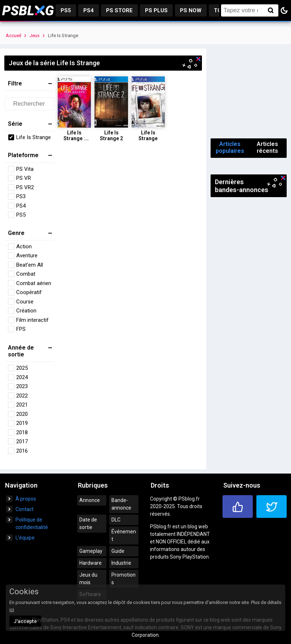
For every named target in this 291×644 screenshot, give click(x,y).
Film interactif (32, 320)
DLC (116, 520)
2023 (22, 386)
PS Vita (25, 169)
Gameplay (91, 551)
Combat (26, 274)
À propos (26, 499)
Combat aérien (34, 283)
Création (26, 311)
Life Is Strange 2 (111, 136)
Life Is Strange (34, 137)
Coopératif (29, 292)
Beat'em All (30, 265)
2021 (22, 405)
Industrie (121, 563)
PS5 (66, 10)
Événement (124, 535)
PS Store (119, 10)
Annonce (90, 500)
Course (25, 302)
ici (12, 610)
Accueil (14, 35)
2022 (22, 396)
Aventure (27, 256)
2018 (22, 432)
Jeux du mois (88, 579)
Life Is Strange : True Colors (74, 138)
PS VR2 (25, 187)
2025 (22, 368)
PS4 (89, 10)
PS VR (24, 178)
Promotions (124, 579)
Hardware (91, 563)
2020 (22, 414)
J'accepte (25, 621)
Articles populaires (230, 147)
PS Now (191, 10)
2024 (22, 377)
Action (24, 247)
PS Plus (156, 10)
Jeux (35, 35)
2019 (22, 423)
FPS (21, 329)
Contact (25, 509)
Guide (118, 551)
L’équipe (25, 538)
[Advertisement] (249, 92)
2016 (22, 451)
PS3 (21, 196)
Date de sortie (88, 523)
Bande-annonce (121, 504)
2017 (22, 441)
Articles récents (267, 147)
